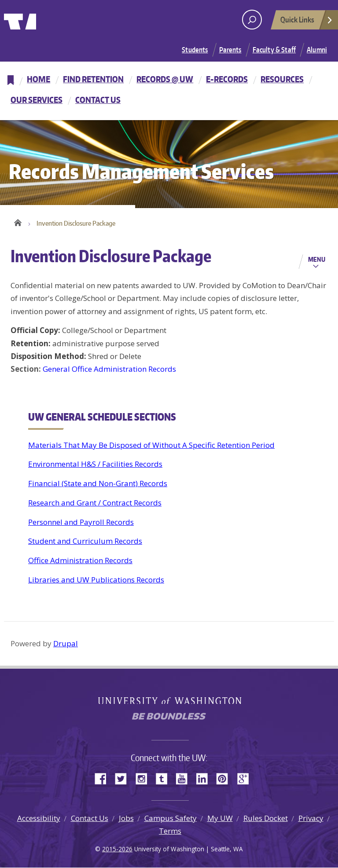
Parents (230, 50)
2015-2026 (117, 850)
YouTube (185, 779)
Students (195, 50)
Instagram (144, 779)
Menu (317, 260)
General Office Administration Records (109, 370)
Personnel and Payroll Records (81, 522)
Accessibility (39, 819)
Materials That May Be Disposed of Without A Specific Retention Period (151, 445)
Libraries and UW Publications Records (96, 580)
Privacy (311, 819)
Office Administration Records (80, 561)
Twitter (124, 779)
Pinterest (225, 779)
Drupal (66, 644)
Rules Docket (266, 819)
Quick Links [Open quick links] (307, 22)
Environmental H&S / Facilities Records (95, 465)
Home (39, 79)
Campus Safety (171, 819)
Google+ (246, 779)
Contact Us (98, 100)
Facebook (104, 779)
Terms (170, 831)
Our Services (37, 100)
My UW (220, 819)
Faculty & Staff (274, 50)
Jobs (126, 819)
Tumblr (165, 779)
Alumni (317, 50)
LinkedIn (205, 779)
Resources (282, 79)
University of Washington (40, 20)
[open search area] (252, 20)
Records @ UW (165, 79)
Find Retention (93, 79)
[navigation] (169, 91)
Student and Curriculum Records (85, 542)
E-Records (227, 79)
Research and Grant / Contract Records (95, 503)
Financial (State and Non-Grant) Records (98, 484)
